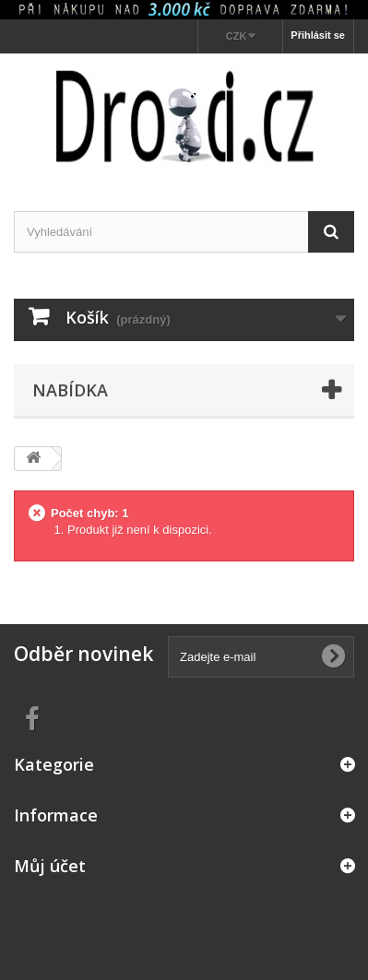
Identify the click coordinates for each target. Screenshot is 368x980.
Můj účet (50, 866)
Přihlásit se (318, 35)
